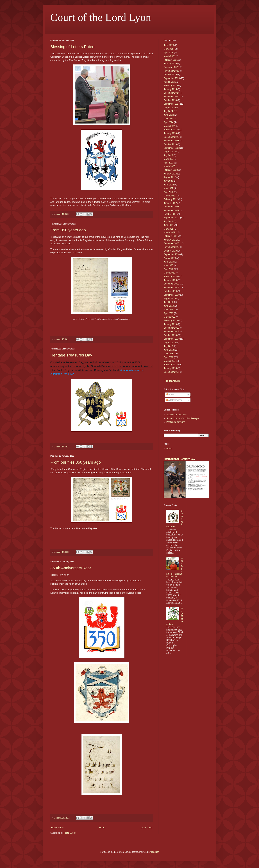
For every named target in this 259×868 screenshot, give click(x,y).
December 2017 (171, 372)
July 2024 (168, 111)
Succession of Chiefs (176, 415)
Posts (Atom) (70, 833)
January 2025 (170, 89)
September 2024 (172, 104)
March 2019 (169, 317)
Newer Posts (57, 828)
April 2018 (169, 357)
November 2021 (171, 210)
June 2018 (169, 350)
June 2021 (169, 225)
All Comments (174, 400)
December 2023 (171, 137)
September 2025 (172, 78)
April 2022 (169, 192)
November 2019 (171, 288)
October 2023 (170, 144)
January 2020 (170, 280)
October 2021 (170, 214)
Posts (170, 394)
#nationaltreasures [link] (131, 370)
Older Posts (146, 828)
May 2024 (168, 119)
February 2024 (171, 130)
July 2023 (168, 155)
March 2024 (169, 126)
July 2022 (168, 181)
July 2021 (168, 221)
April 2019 (169, 313)
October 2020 (170, 251)
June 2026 (169, 45)
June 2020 (169, 262)
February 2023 (171, 170)
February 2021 (171, 236)
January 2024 (170, 133)
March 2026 (169, 56)
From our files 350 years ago (76, 462)
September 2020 (172, 254)
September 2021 (172, 218)
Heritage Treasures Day (71, 355)
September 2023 (172, 148)
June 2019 (169, 306)
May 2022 (168, 188)
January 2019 (170, 324)
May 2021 (168, 229)
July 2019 (168, 302)
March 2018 (169, 361)
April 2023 (169, 163)
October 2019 (170, 291)
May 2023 (168, 159)
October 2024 (170, 100)
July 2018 (168, 346)
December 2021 (171, 207)
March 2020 (169, 273)
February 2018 (171, 365)
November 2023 (171, 141)
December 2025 (171, 67)
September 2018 (172, 339)
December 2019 (171, 284)
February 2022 (171, 199)
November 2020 (171, 247)
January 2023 (170, 174)
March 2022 (169, 196)
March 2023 (169, 166)
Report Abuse (172, 381)
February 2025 (171, 86)
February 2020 (171, 277)
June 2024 (169, 115)
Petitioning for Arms (176, 422)
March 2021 (169, 232)
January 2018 (170, 368)
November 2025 (171, 71)
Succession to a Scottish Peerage (182, 418)
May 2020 (168, 265)
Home (102, 828)
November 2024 (171, 97)
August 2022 (170, 177)
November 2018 (171, 331)
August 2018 (170, 343)
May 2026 (168, 49)
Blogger (155, 852)
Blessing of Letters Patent (73, 47)
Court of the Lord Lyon (101, 17)
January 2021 (170, 240)
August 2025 (170, 82)
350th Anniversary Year (71, 568)
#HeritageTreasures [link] (62, 374)
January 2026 (170, 64)
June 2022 (169, 185)
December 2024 (171, 93)
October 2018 (170, 335)
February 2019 (171, 320)
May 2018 (168, 354)
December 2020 (171, 243)
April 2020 (169, 269)
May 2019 (168, 309)
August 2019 (170, 299)
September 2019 (172, 295)
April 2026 (169, 53)
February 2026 (171, 60)
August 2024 (170, 108)
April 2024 (169, 122)
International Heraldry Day (179, 459)
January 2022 (170, 203)
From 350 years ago (68, 230)
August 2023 (170, 152)
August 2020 (170, 258)
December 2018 (171, 328)
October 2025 (170, 75)
